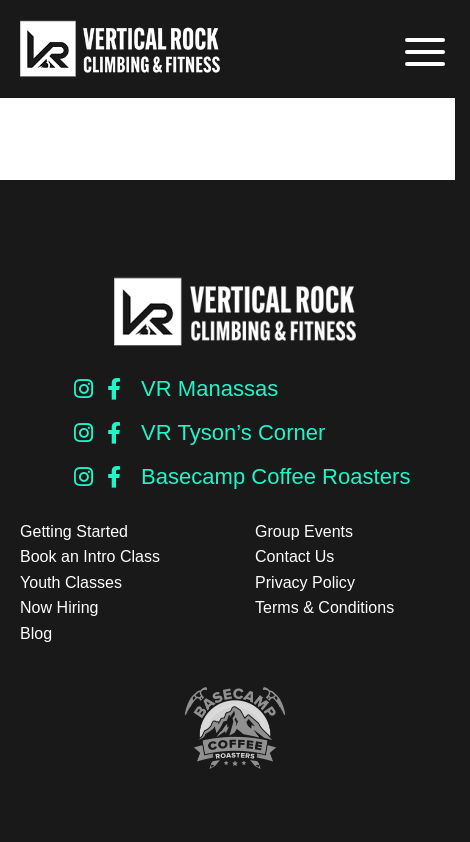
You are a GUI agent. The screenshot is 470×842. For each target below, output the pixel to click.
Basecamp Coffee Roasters (275, 476)
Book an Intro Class (90, 556)
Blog (36, 633)
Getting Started (74, 531)
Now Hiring (59, 607)
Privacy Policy (305, 582)
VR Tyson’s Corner (233, 432)
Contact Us (294, 556)
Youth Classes (71, 582)
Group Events (304, 531)
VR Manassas (209, 388)
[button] (422, 52)
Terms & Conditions (324, 607)
